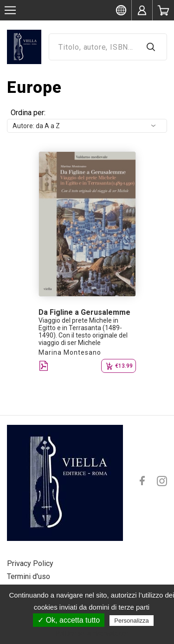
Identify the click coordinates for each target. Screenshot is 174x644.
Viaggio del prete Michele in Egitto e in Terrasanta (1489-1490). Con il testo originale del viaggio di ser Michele (83, 332)
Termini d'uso (29, 576)
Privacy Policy (30, 563)
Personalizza (131, 621)
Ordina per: (28, 113)
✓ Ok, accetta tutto (69, 620)
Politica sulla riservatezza (92, 633)
